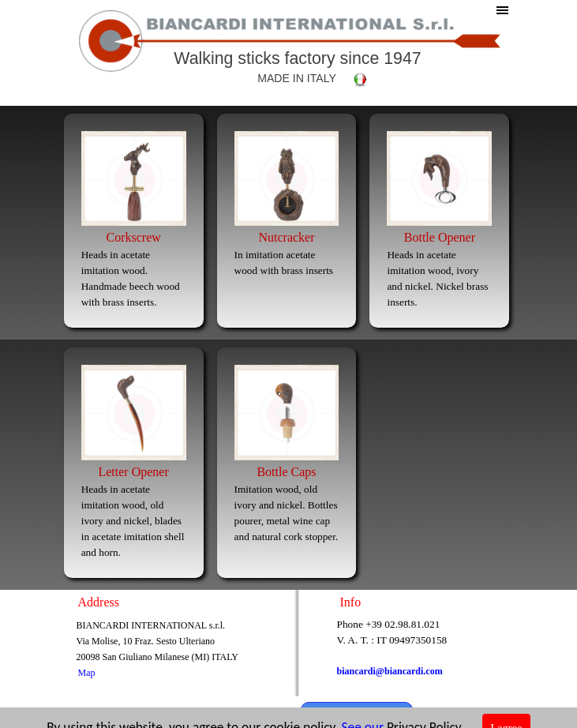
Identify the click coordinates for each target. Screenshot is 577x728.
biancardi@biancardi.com (390, 671)
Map (87, 673)
